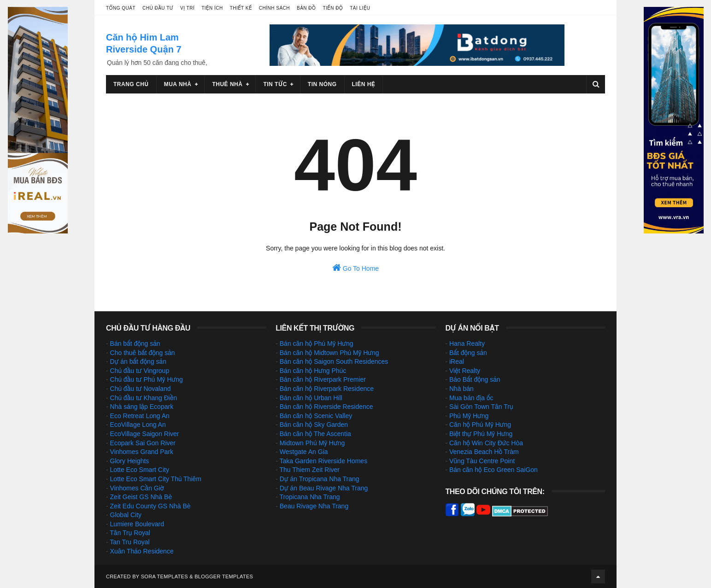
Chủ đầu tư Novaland (141, 389)
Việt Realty (465, 371)
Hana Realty (467, 343)
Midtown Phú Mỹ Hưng (312, 443)
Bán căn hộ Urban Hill (311, 398)
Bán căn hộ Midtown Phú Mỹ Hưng (329, 353)
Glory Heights (130, 461)
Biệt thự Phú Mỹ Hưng (481, 434)
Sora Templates (165, 576)
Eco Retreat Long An (140, 416)
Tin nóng (322, 84)
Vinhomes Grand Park (142, 452)
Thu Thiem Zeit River (310, 470)
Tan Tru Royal (129, 542)
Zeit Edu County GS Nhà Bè (150, 506)
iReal (457, 361)
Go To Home (355, 268)
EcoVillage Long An (138, 425)
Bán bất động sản (135, 343)
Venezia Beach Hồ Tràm (484, 452)
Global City (126, 515)
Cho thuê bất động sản (143, 353)
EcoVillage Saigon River (145, 434)
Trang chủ (131, 84)
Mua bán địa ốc (471, 398)
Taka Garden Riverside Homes (324, 461)
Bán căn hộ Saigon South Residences (334, 361)
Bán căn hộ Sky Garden (314, 425)
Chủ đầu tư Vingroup (140, 371)
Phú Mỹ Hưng (469, 416)
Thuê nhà (227, 84)
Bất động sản (468, 353)
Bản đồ (306, 8)
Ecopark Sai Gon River (143, 443)
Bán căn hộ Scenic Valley (316, 416)
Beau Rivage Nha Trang (314, 506)
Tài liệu (360, 8)
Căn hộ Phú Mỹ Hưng (480, 425)
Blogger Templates (224, 576)
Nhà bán (461, 389)
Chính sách (274, 8)
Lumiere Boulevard (137, 524)
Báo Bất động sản (475, 379)
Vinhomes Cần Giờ (137, 488)
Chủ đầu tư (158, 8)
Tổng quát (121, 8)
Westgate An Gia (304, 452)
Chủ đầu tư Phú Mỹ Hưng (147, 379)
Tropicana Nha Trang (310, 497)
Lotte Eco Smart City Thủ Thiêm (156, 479)
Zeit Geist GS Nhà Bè (141, 497)
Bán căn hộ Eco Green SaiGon (494, 470)
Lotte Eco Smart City (140, 470)
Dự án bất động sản (138, 361)
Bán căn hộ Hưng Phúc (313, 371)
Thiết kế (241, 8)
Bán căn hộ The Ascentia (315, 434)
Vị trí (187, 8)
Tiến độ (333, 8)
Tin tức (275, 84)
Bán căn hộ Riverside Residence (326, 407)
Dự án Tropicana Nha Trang (320, 479)
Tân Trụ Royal (130, 533)
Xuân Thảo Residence (142, 551)
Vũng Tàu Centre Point (482, 461)
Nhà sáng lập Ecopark (142, 407)
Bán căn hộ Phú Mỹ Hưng (317, 343)
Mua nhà (178, 84)
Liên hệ (364, 84)
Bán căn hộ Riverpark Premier (323, 379)
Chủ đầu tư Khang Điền (144, 398)
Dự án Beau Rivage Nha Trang (324, 488)
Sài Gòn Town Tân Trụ (481, 407)
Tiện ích (212, 8)
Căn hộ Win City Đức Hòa (486, 443)
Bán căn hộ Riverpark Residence (327, 389)
